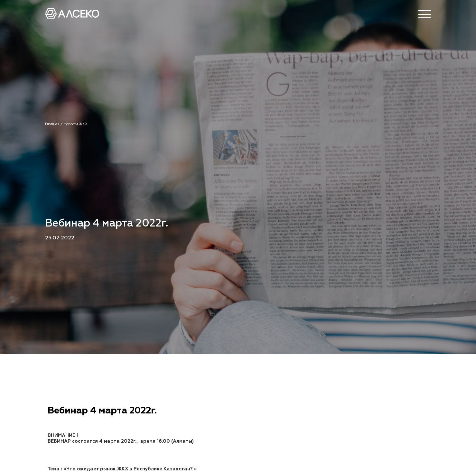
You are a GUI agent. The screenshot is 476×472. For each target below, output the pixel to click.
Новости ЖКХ (75, 124)
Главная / (54, 124)
